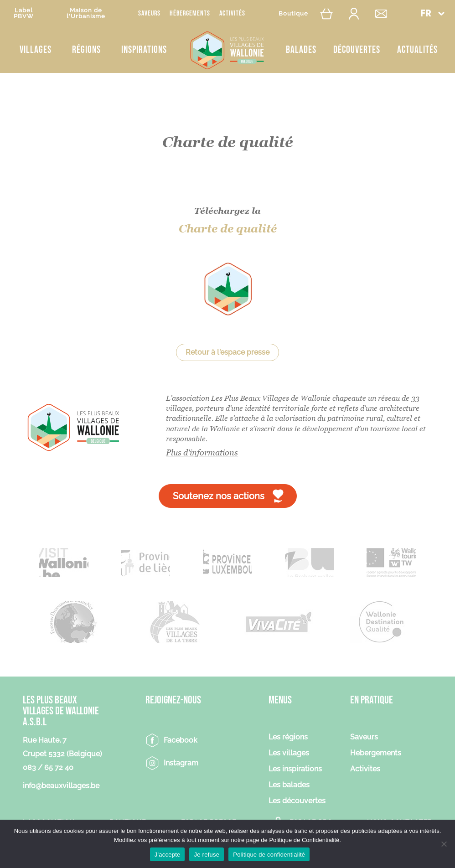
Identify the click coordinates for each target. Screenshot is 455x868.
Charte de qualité (228, 229)
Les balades (289, 785)
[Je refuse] (444, 844)
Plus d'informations (202, 452)
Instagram (181, 763)
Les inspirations (295, 769)
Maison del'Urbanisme (86, 13)
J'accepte (168, 855)
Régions (86, 50)
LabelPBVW (24, 13)
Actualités (417, 50)
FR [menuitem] (426, 14)
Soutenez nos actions (219, 496)
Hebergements (376, 753)
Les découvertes (297, 801)
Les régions (288, 737)
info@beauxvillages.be (61, 786)
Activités (232, 13)
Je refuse (207, 855)
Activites (365, 769)
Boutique (293, 13)
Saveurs (149, 13)
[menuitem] (432, 13)
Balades (301, 50)
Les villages (289, 753)
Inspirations (144, 50)
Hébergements (190, 13)
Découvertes (357, 50)
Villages (36, 50)
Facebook (181, 740)
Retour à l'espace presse (227, 352)
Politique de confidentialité (269, 855)
